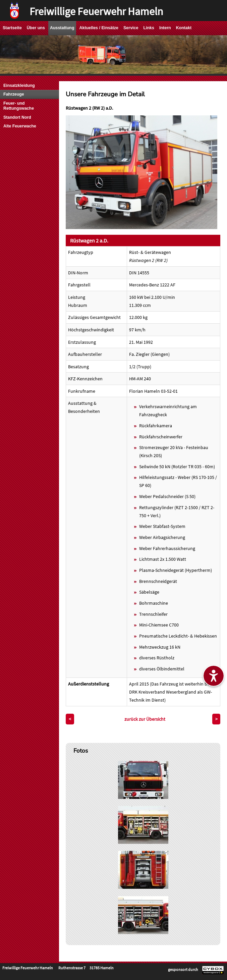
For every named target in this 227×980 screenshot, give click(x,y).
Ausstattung (62, 28)
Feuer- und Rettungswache (19, 106)
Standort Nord (17, 117)
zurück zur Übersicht (145, 719)
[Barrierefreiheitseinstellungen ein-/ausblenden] (214, 676)
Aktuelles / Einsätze (99, 28)
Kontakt (184, 28)
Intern (165, 28)
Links (149, 28)
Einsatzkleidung (19, 86)
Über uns (36, 28)
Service (131, 28)
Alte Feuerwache (20, 126)
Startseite (12, 28)
